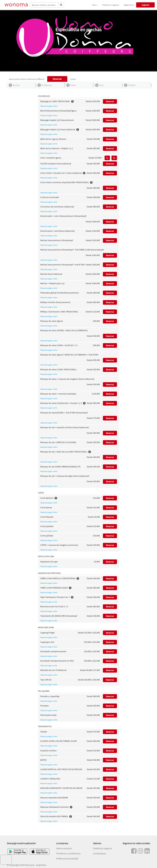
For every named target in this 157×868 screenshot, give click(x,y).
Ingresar (145, 5)
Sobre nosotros (64, 848)
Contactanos (100, 853)
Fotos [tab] (73, 79)
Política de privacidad (67, 858)
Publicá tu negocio (111, 5)
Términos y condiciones (68, 853)
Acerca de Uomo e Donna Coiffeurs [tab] (27, 79)
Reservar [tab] (57, 79)
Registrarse (129, 5)
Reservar (110, 101)
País (95, 5)
